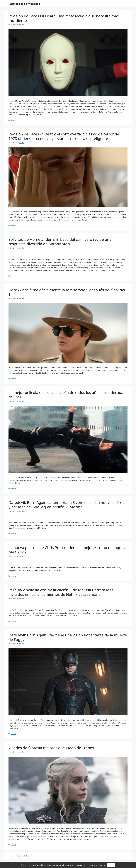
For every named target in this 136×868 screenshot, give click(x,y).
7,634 (19, 856)
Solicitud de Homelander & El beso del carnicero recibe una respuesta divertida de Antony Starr (60, 242)
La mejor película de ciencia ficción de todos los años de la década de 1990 (66, 395)
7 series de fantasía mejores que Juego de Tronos (51, 748)
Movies (13, 120)
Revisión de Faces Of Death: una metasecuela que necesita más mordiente (64, 18)
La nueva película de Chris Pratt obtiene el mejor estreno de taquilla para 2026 (67, 550)
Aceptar (111, 865)
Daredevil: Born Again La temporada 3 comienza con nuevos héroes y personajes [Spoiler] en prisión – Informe (67, 505)
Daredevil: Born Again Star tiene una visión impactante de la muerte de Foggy (68, 637)
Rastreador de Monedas (24, 4)
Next (26, 856)
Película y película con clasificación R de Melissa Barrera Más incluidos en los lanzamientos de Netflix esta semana (61, 592)
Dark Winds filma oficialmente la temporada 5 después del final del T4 (67, 292)
